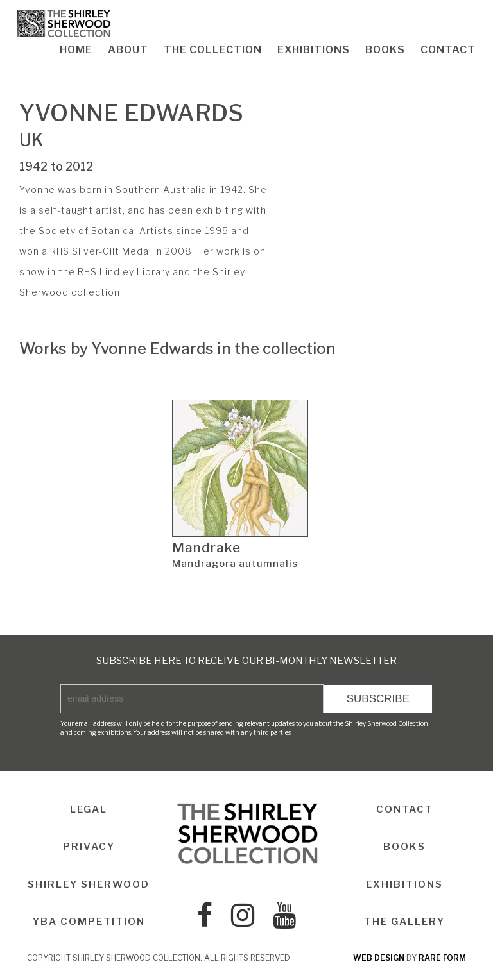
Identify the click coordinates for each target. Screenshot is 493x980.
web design (379, 958)
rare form (442, 958)
